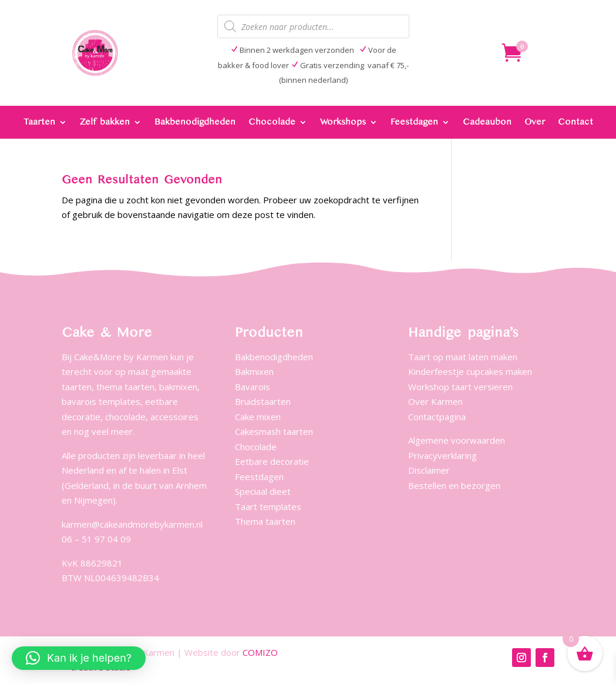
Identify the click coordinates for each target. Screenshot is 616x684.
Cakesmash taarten (274, 431)
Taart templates (268, 507)
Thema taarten (265, 521)
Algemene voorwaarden (457, 440)
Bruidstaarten (263, 401)
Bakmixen (254, 371)
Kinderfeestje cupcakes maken (470, 371)
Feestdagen (414, 123)
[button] (79, 658)
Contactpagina (437, 417)
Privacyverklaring (442, 455)
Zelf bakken (105, 123)
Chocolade (272, 123)
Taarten (39, 123)
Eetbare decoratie (272, 461)
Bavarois (253, 387)
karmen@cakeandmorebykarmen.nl (132, 524)
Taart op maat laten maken (463, 357)
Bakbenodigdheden (195, 123)
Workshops (343, 123)
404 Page (470, 51)
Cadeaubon (487, 123)
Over (535, 123)
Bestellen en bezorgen (454, 485)
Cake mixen (258, 417)
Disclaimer (429, 470)
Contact (575, 123)
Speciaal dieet (263, 491)
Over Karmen (435, 401)
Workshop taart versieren (460, 387)
